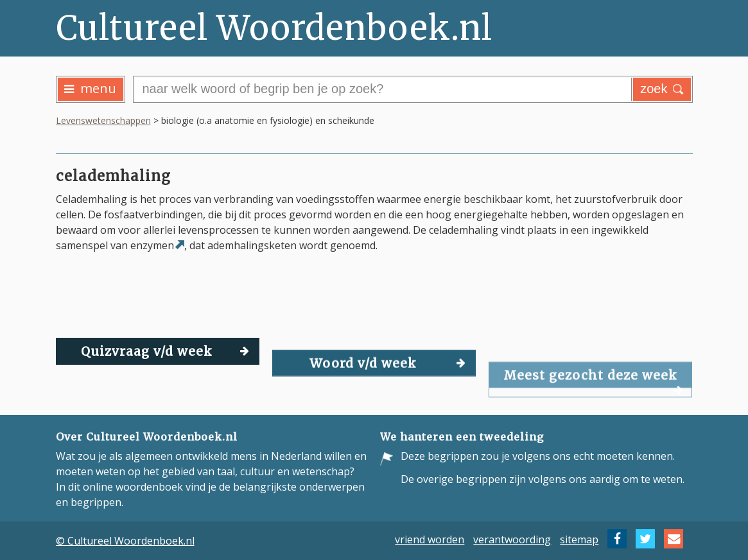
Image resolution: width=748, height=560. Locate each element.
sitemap (579, 539)
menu (90, 88)
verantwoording (512, 539)
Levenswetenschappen (103, 120)
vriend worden (430, 539)
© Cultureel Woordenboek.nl (125, 541)
